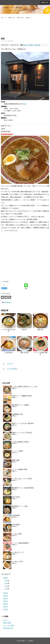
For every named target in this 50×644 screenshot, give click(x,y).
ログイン (6, 620)
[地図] (24, 104)
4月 (6, 581)
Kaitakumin (8, 302)
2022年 (5, 598)
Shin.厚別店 (16, 525)
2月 (6, 586)
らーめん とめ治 (17, 561)
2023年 (5, 596)
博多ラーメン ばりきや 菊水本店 (23, 423)
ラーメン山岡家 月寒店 (20, 469)
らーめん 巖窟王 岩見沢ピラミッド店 (24, 387)
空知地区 (31, 45)
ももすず (8, 364)
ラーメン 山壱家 (17, 451)
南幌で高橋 (16, 460)
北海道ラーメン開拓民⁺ (13, 8)
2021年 (5, 601)
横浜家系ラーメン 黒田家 (20, 405)
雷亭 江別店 (16, 497)
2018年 (5, 609)
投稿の (7, 623)
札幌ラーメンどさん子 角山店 (22, 433)
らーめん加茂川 (10, 369)
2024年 (5, 593)
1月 (6, 589)
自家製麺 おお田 (17, 414)
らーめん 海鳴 (17, 534)
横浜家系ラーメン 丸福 (20, 506)
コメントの (9, 625)
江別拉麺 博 (16, 515)
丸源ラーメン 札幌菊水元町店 (22, 396)
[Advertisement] (16, 30)
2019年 (5, 607)
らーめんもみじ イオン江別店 (22, 479)
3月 (6, 583)
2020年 (5, 604)
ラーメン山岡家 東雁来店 (20, 543)
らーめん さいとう (18, 552)
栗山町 (24, 45)
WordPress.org (8, 628)
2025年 (5, 578)
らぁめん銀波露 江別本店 (20, 442)
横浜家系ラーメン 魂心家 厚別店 (23, 488)
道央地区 (37, 45)
